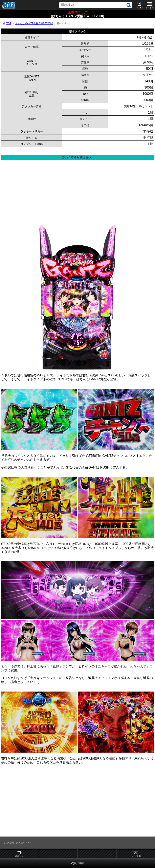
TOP (9, 23)
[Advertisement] (77, 194)
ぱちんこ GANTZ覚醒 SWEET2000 (34, 23)
